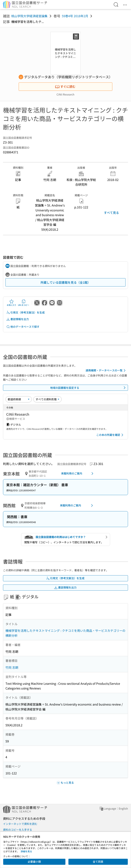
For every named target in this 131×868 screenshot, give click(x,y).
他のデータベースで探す (23, 327)
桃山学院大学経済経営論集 (29, 16)
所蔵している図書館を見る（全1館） (65, 282)
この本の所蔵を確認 (110, 435)
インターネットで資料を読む (20, 824)
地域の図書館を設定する (89, 388)
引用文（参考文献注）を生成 (25, 312)
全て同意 (98, 862)
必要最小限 (34, 862)
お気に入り (11, 303)
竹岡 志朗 (12, 667)
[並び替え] (19, 399)
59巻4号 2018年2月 (75, 16)
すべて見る (111, 213)
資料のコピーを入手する (18, 830)
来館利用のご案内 (78, 474)
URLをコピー (24, 303)
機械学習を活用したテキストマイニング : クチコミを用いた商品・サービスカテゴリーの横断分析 (65, 633)
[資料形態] (47, 399)
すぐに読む (65, 86)
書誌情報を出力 (18, 319)
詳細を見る (26, 851)
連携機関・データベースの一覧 (106, 370)
